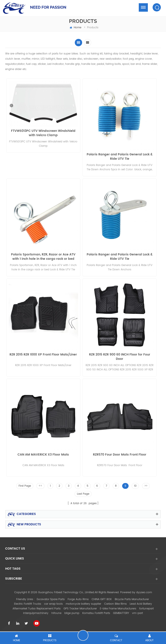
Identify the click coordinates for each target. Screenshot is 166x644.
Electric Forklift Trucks (28, 604)
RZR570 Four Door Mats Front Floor (120, 455)
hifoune (56, 613)
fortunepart (146, 609)
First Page (25, 486)
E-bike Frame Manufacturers (118, 609)
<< (40, 486)
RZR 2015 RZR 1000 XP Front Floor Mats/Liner (43, 355)
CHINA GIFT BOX (102, 599)
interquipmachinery (36, 613)
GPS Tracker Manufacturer (80, 609)
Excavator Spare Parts (51, 599)
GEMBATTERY (121, 613)
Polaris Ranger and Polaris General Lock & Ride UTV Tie (120, 157)
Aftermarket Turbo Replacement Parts (37, 609)
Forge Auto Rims (78, 599)
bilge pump (72, 613)
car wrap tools (53, 604)
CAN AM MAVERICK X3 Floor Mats (43, 455)
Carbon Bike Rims (115, 604)
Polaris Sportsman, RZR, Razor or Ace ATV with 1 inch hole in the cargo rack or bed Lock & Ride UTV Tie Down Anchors (43, 257)
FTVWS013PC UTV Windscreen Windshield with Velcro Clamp (43, 133)
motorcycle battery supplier (83, 604)
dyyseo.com (144, 592)
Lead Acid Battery (141, 604)
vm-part (137, 613)
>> (146, 486)
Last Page (83, 494)
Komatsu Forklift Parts (96, 613)
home (75, 28)
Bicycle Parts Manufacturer (132, 599)
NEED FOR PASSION (48, 7)
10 (135, 486)
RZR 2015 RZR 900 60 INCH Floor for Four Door (120, 357)
